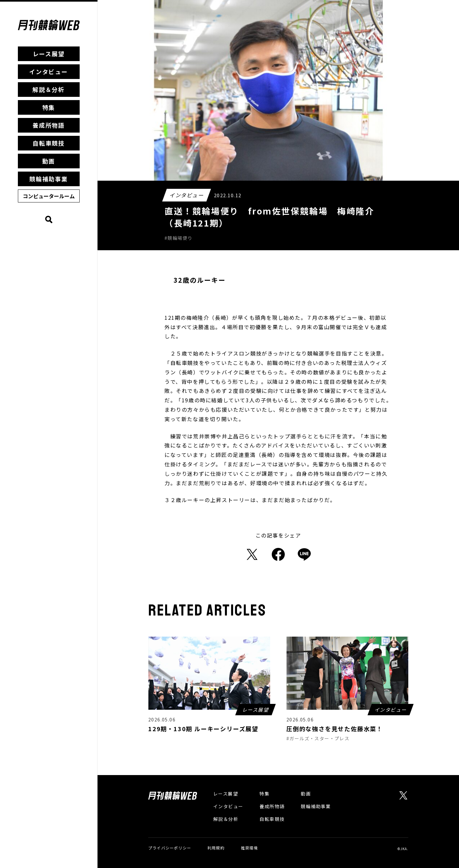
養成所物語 (49, 125)
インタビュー (49, 71)
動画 (49, 161)
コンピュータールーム (49, 196)
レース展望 (49, 54)
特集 (49, 107)
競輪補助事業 (49, 179)
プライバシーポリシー (170, 848)
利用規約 (216, 848)
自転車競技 (49, 143)
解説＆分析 (49, 89)
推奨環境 (249, 848)
